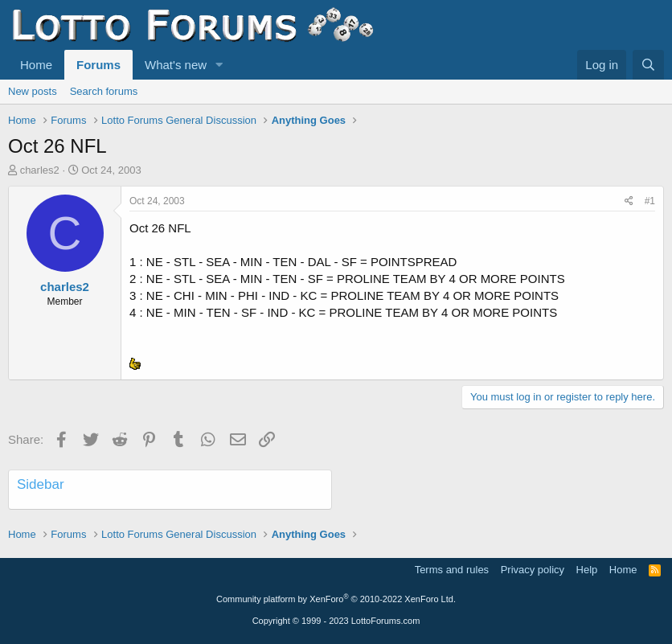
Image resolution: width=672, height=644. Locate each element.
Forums (98, 65)
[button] (219, 65)
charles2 (40, 170)
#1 (650, 201)
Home (36, 65)
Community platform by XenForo (336, 599)
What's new (176, 65)
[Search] (648, 65)
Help (587, 570)
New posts (33, 91)
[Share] (629, 201)
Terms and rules (452, 570)
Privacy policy (533, 570)
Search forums (104, 91)
